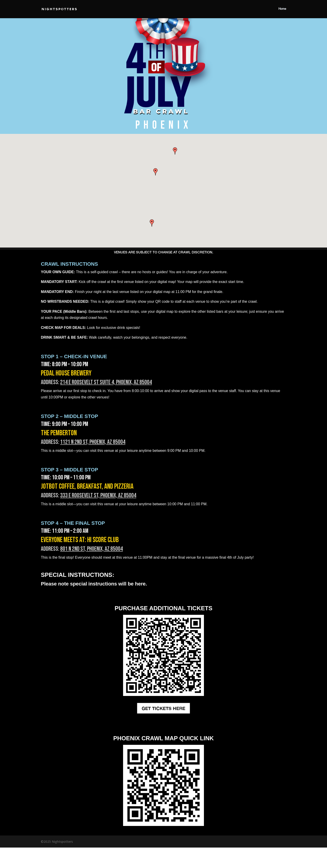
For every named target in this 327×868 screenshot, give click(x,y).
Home (282, 9)
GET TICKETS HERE (163, 708)
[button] (175, 151)
